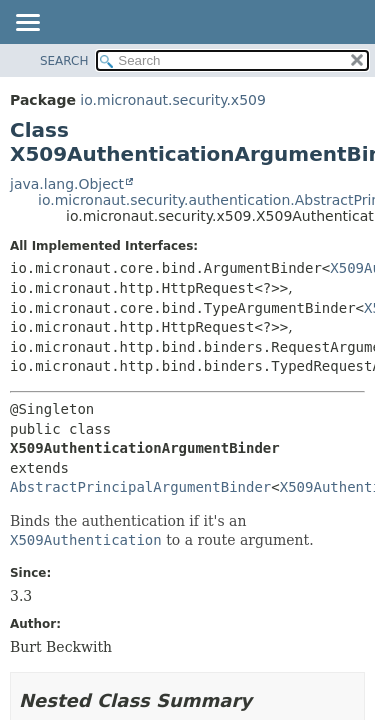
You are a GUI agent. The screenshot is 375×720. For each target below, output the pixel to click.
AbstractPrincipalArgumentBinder (140, 487)
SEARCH (64, 61)
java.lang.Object (67, 184)
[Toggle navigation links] (27, 24)
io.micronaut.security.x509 (173, 100)
